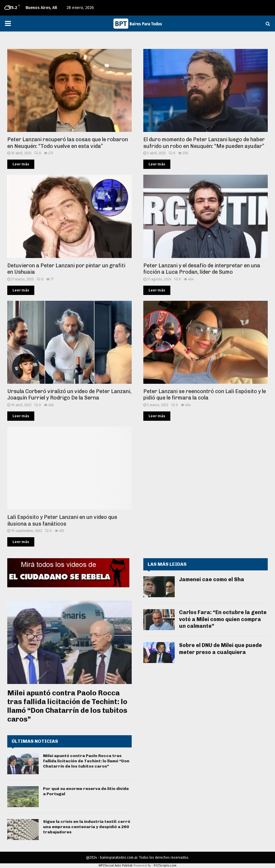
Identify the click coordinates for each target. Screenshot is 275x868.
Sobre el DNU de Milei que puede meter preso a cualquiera (220, 649)
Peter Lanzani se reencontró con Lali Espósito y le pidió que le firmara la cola (205, 395)
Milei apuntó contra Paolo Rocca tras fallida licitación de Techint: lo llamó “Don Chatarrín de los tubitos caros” (67, 706)
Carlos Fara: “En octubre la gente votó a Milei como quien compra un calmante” (223, 619)
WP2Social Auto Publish (116, 866)
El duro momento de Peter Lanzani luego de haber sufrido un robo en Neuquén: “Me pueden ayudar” (204, 143)
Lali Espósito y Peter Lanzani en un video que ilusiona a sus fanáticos (62, 520)
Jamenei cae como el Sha (212, 579)
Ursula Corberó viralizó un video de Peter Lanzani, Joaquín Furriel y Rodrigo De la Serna (69, 395)
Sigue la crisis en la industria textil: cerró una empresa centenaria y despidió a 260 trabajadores (87, 827)
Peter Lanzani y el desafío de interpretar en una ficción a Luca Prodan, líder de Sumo (202, 269)
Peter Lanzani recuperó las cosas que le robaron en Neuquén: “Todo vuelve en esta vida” (68, 143)
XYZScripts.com (165, 866)
